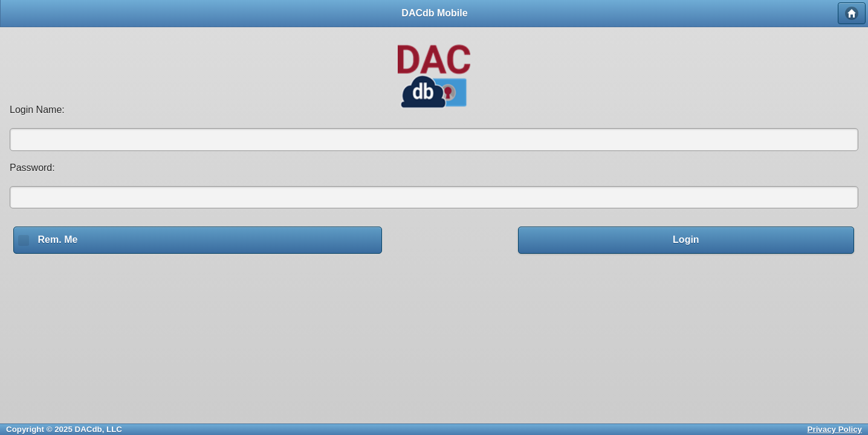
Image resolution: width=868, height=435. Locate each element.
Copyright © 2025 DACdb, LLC (64, 429)
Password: (32, 168)
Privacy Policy (835, 429)
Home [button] (852, 13)
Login (686, 240)
